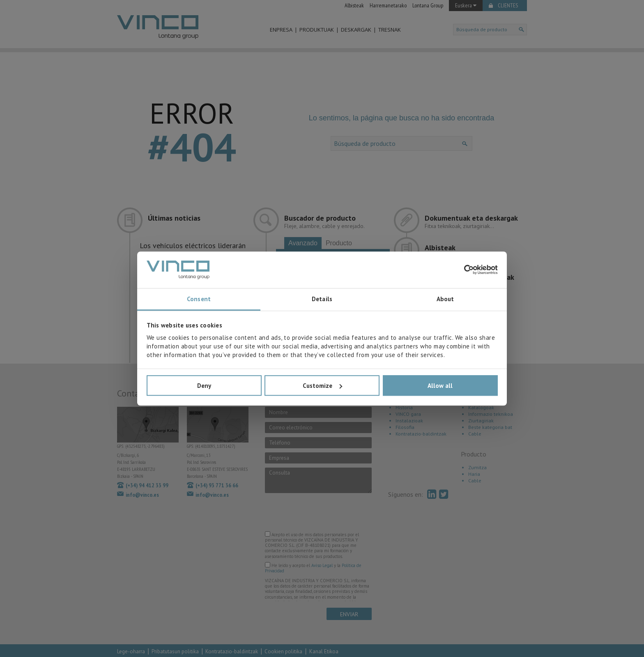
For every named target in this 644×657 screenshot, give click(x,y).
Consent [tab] (199, 299)
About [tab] (445, 299)
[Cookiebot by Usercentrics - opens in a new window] (462, 270)
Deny (204, 386)
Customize (322, 386)
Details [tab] (322, 299)
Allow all (440, 386)
